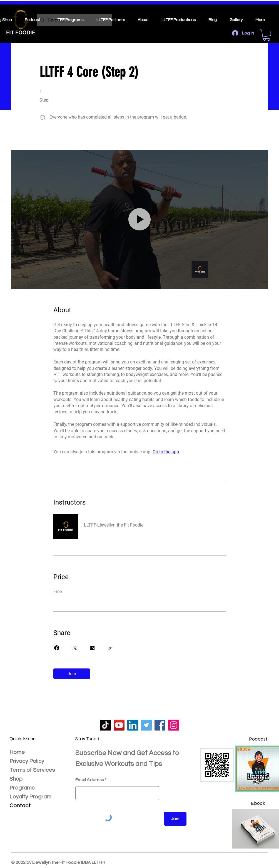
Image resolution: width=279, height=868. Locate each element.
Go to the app (166, 452)
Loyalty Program (30, 797)
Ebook (258, 803)
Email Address (90, 780)
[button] (266, 35)
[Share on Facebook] (57, 648)
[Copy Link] (110, 648)
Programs (22, 788)
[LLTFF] (105, 725)
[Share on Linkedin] (92, 648)
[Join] (175, 819)
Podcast (258, 739)
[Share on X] (74, 648)
